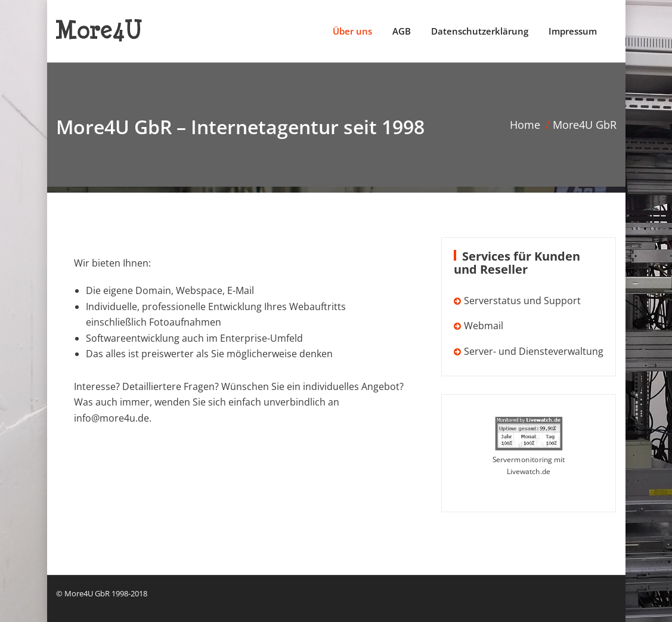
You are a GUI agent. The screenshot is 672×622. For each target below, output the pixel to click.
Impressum (573, 31)
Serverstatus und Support (522, 301)
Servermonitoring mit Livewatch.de (529, 466)
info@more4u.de (112, 418)
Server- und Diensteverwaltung (534, 351)
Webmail (484, 326)
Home (525, 125)
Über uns (352, 31)
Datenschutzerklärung (480, 31)
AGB (402, 31)
